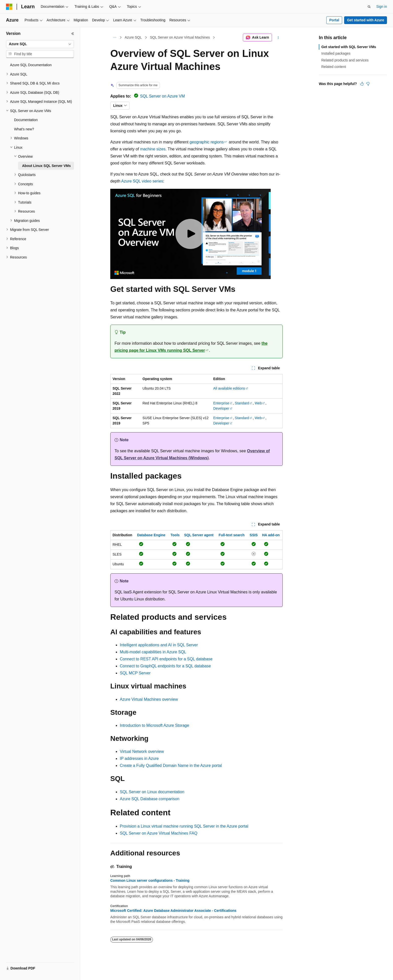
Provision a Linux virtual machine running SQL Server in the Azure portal (184, 826)
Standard (242, 403)
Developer (221, 408)
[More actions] (278, 38)
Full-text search (231, 535)
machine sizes (153, 149)
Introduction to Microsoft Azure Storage (155, 725)
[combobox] (40, 44)
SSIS (254, 535)
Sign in (382, 7)
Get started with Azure (365, 20)
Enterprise (221, 403)
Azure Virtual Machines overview (149, 699)
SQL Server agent (199, 535)
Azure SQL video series (142, 181)
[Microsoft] (9, 7)
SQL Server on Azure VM (163, 96)
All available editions (229, 388)
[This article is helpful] (362, 84)
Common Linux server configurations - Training (150, 880)
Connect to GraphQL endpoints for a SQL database (165, 666)
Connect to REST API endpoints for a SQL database (166, 659)
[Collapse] (73, 34)
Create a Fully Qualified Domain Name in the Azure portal (171, 766)
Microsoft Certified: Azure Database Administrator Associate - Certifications (173, 911)
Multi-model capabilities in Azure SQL (153, 652)
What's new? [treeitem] (24, 129)
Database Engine (151, 535)
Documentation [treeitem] (26, 120)
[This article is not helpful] (368, 84)
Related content (334, 67)
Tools (175, 535)
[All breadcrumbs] (115, 38)
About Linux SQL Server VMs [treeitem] (46, 166)
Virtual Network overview (142, 751)
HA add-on (271, 535)
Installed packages (336, 53)
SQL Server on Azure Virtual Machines (180, 37)
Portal (334, 20)
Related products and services (345, 60)
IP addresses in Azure (139, 759)
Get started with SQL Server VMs (349, 47)
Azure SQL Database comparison (150, 799)
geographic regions (207, 142)
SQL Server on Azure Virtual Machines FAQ (159, 833)
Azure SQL (133, 37)
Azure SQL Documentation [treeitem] (31, 65)
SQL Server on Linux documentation (152, 792)
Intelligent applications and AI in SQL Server (159, 645)
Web (258, 403)
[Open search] (369, 7)
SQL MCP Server (135, 673)
